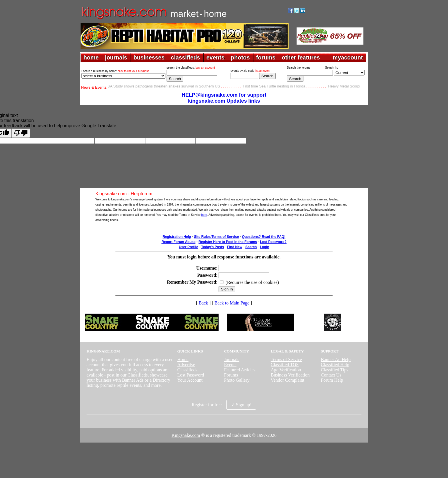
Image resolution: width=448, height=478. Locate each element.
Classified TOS (285, 365)
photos (240, 57)
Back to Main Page (232, 303)
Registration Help (177, 237)
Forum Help (332, 380)
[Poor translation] (21, 133)
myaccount (348, 57)
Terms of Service (286, 360)
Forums (231, 375)
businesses (149, 57)
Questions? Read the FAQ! (264, 237)
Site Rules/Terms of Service (216, 237)
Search (251, 247)
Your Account (190, 380)
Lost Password (191, 375)
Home (183, 360)
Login (264, 247)
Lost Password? (273, 242)
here (204, 215)
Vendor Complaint (288, 380)
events (215, 57)
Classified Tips (335, 370)
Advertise (186, 365)
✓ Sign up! (241, 405)
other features (301, 57)
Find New (235, 247)
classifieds (185, 57)
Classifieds (187, 370)
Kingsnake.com (186, 435)
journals (116, 57)
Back (203, 303)
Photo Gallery (237, 380)
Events (230, 365)
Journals (232, 360)
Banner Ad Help (336, 360)
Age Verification (286, 370)
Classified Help (335, 365)
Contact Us (331, 375)
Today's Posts (213, 247)
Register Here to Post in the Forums (228, 242)
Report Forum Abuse (178, 242)
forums (266, 57)
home (91, 57)
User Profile (188, 247)
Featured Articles (240, 370)
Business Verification (290, 375)
